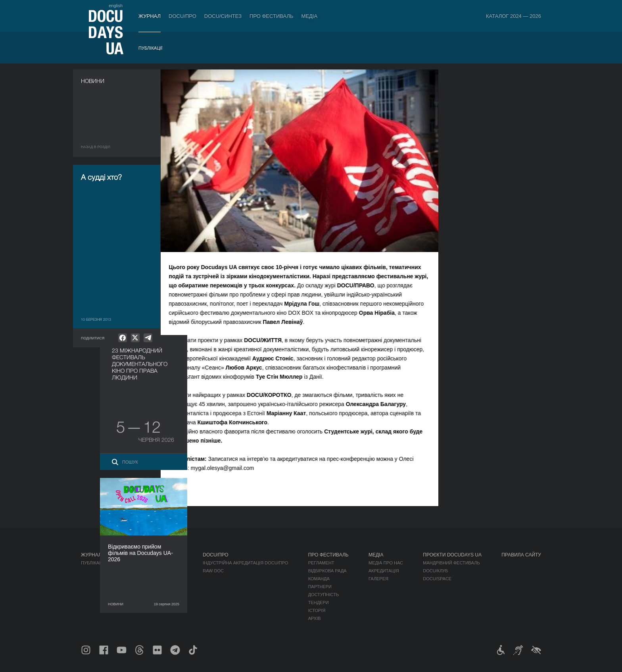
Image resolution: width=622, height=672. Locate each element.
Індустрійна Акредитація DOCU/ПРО (245, 563)
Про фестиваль (272, 16)
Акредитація (384, 571)
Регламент (321, 563)
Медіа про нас (386, 563)
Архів (315, 618)
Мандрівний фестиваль (451, 563)
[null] (123, 338)
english (116, 6)
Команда (319, 579)
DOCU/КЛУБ (435, 571)
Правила (135, 563)
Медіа (310, 16)
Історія (317, 610)
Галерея (378, 579)
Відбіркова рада (327, 571)
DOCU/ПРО (182, 16)
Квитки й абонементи (154, 555)
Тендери (319, 603)
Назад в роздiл (96, 147)
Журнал (150, 16)
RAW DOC (213, 571)
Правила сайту (521, 555)
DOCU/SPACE (437, 579)
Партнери (320, 587)
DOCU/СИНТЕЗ (223, 16)
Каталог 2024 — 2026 (514, 16)
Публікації (150, 48)
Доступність (324, 595)
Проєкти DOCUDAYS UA (452, 555)
